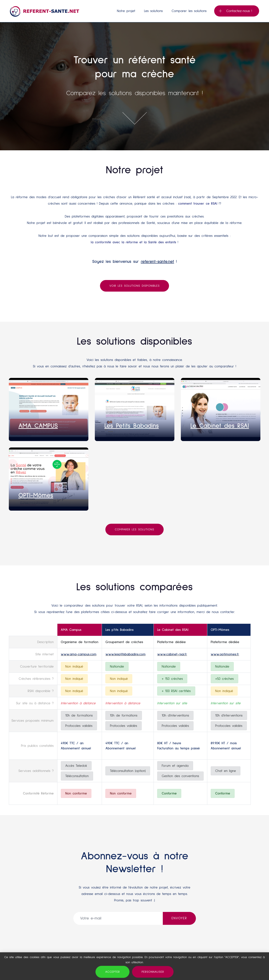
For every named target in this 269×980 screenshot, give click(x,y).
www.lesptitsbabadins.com (125, 654)
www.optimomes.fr (225, 654)
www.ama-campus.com (79, 654)
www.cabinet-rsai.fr (172, 654)
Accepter (112, 972)
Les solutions (153, 11)
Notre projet (126, 11)
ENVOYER (179, 918)
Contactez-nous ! (235, 11)
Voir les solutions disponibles (135, 286)
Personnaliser (153, 972)
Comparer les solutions (189, 11)
